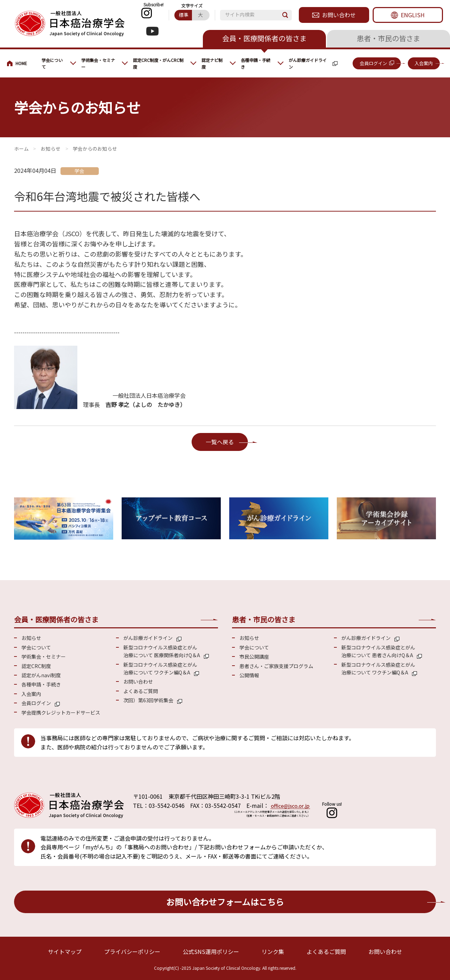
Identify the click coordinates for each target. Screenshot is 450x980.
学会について (52, 63)
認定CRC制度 (36, 666)
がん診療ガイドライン (308, 63)
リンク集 (273, 951)
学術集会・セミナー (98, 63)
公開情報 (249, 675)
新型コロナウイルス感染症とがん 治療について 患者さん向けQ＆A (378, 651)
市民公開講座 (254, 657)
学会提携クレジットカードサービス (61, 712)
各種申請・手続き (256, 63)
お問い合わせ (339, 15)
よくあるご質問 (141, 691)
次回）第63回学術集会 (148, 700)
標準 (184, 15)
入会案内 (424, 63)
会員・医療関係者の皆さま (264, 38)
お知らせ (51, 149)
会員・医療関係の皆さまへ (21, 63)
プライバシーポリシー (132, 951)
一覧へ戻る (220, 442)
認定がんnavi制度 (41, 675)
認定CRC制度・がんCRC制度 (158, 63)
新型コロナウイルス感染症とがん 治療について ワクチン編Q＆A (160, 668)
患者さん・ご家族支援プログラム (276, 666)
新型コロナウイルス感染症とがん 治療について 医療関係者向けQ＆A (162, 651)
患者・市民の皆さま (388, 38)
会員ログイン (373, 63)
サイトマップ (65, 951)
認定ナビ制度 (212, 63)
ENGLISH (413, 15)
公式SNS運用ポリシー (211, 951)
